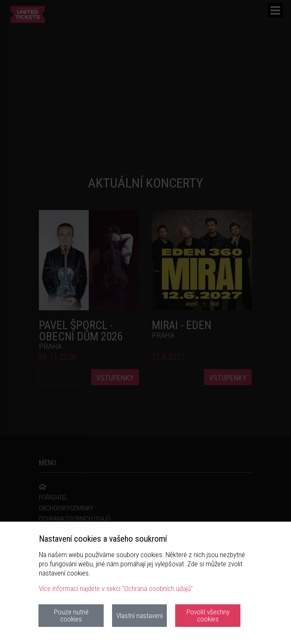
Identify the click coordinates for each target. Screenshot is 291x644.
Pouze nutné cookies (71, 615)
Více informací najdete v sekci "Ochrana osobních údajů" (116, 588)
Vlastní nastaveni (139, 616)
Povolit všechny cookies (208, 615)
